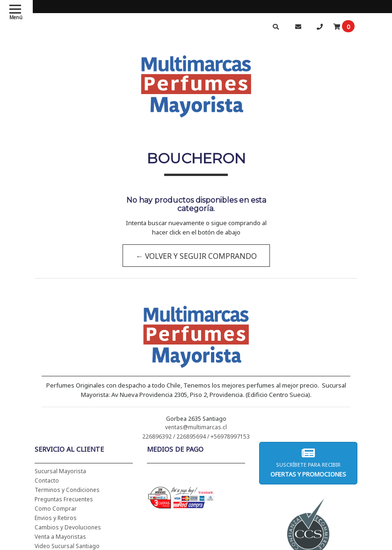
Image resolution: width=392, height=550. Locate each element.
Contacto (47, 480)
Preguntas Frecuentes (64, 499)
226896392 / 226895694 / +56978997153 (196, 436)
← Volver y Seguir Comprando (196, 256)
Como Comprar (56, 509)
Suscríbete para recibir (308, 463)
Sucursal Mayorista (60, 471)
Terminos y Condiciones (67, 490)
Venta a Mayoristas (60, 537)
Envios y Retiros (56, 518)
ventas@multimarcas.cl (196, 427)
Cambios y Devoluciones (68, 527)
